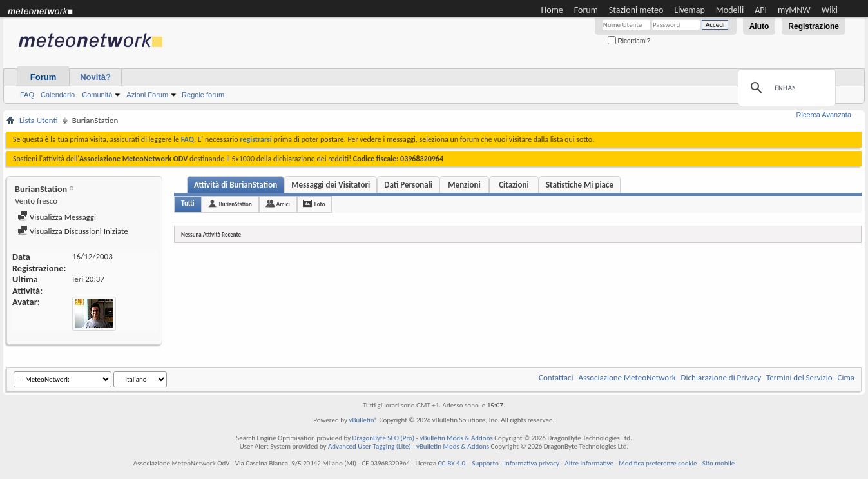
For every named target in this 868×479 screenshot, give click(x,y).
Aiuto (759, 26)
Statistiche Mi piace (580, 185)
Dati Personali (408, 185)
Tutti (188, 203)
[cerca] (785, 88)
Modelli (730, 10)
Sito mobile (719, 463)
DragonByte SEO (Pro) (384, 438)
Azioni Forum (147, 95)
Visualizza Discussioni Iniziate (73, 231)
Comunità (97, 95)
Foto (320, 204)
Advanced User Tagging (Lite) (370, 446)
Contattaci (556, 377)
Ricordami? (629, 41)
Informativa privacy (532, 463)
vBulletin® (363, 420)
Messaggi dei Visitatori (331, 185)
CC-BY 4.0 (451, 463)
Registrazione (814, 26)
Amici (283, 204)
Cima (846, 377)
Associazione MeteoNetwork (627, 377)
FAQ (27, 95)
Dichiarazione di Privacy (721, 377)
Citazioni (514, 185)
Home (552, 10)
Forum (586, 10)
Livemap (690, 10)
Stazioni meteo (636, 10)
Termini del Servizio (799, 377)
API (761, 10)
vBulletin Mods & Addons (457, 438)
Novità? (95, 77)
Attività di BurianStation (236, 185)
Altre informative (589, 463)
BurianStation (236, 204)
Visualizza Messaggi (57, 217)
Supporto (485, 463)
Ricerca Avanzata (824, 115)
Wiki (830, 10)
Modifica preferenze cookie (658, 463)
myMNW (794, 10)
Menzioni (464, 185)
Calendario (58, 95)
